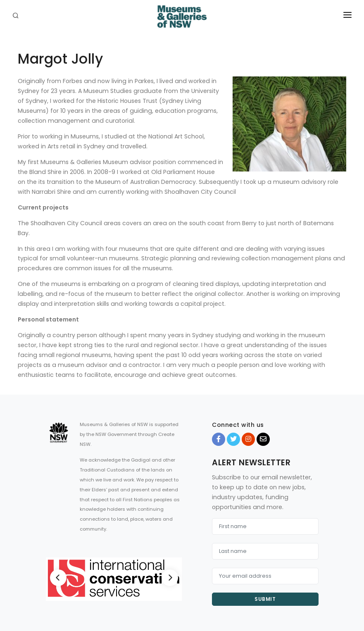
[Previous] (58, 578)
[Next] (170, 578)
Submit (265, 599)
